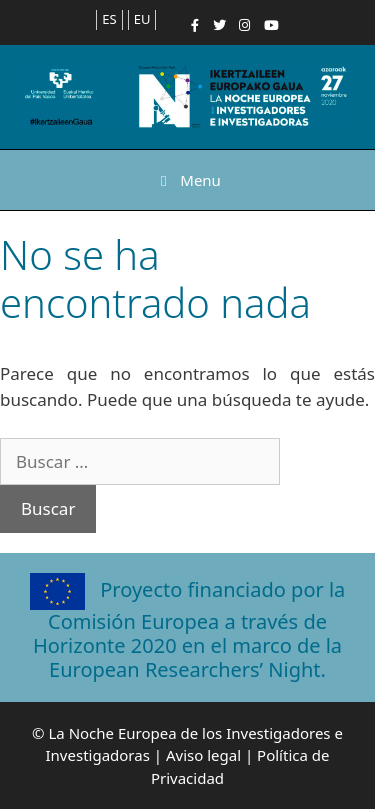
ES (109, 19)
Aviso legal (203, 755)
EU (142, 19)
